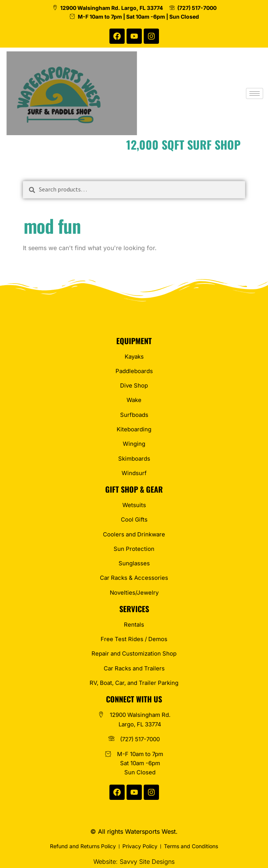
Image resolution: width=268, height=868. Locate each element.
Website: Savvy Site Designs (134, 862)
